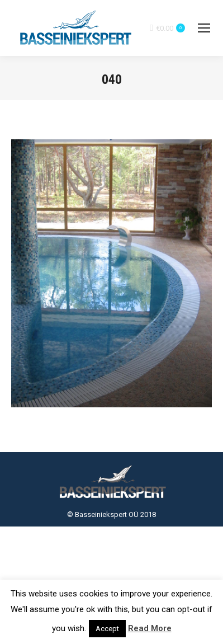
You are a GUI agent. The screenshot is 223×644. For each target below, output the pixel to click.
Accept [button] (107, 629)
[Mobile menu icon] (204, 28)
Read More (150, 628)
